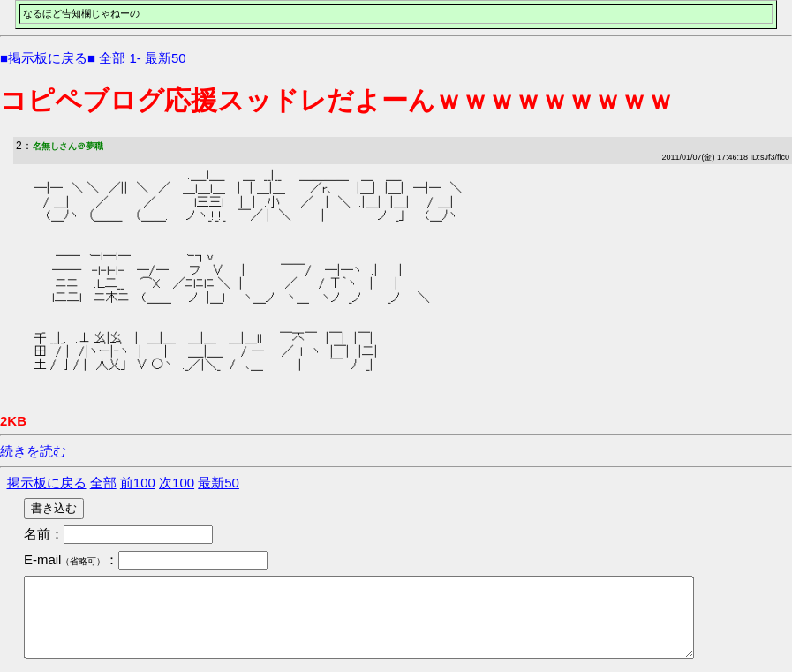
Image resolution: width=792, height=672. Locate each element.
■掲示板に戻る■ (48, 58)
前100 (138, 483)
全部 (112, 58)
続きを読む (33, 451)
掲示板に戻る (47, 483)
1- (135, 58)
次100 (177, 483)
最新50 (166, 58)
